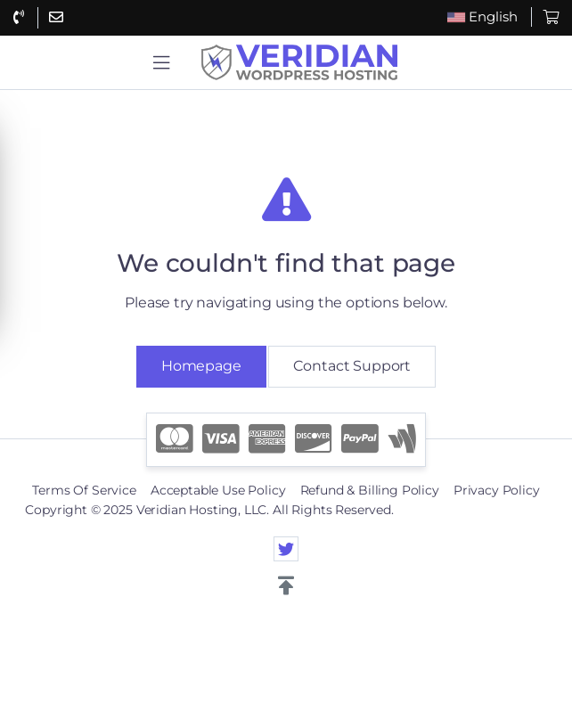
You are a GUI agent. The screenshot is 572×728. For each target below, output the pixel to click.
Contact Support (352, 366)
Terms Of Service (84, 490)
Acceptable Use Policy (218, 490)
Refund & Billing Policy (370, 490)
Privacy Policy (497, 490)
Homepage (201, 366)
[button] (161, 63)
